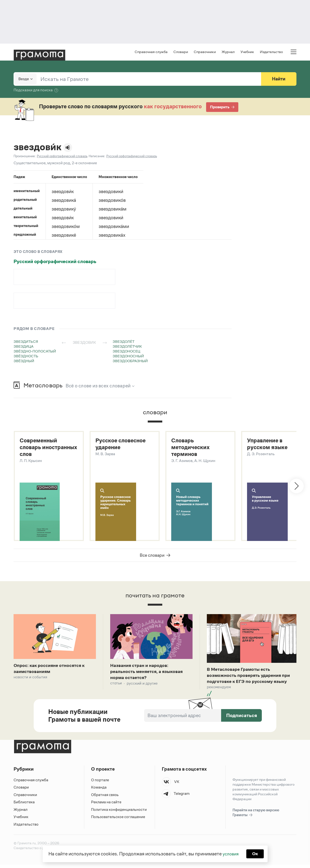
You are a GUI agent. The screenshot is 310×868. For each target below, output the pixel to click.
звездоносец (126, 352)
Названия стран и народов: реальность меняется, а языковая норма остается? (149, 673)
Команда (99, 790)
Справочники (205, 52)
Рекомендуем (219, 690)
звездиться (26, 342)
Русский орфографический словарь (55, 262)
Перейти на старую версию (256, 816)
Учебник (247, 52)
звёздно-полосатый (35, 352)
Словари (181, 52)
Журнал (228, 52)
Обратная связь (105, 798)
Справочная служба (151, 52)
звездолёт (124, 342)
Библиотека (24, 805)
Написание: (97, 157)
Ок (256, 853)
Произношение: (25, 157)
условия (230, 853)
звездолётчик (127, 347)
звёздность (26, 356)
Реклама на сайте (106, 805)
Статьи (116, 686)
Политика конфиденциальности (119, 813)
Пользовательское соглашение (119, 820)
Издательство (271, 52)
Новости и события (30, 679)
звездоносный (128, 356)
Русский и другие (142, 686)
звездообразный (130, 361)
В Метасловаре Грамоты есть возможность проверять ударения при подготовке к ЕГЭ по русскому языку (251, 678)
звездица (23, 347)
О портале (100, 783)
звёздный (24, 361)
